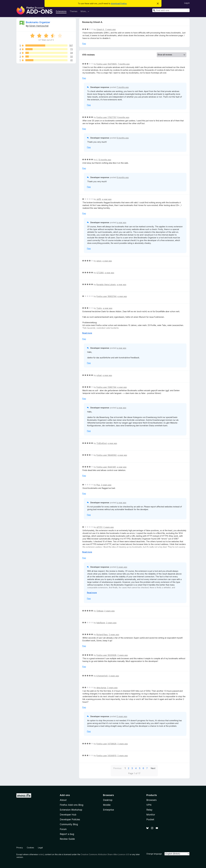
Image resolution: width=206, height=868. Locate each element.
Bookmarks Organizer (38, 22)
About (63, 800)
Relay (149, 810)
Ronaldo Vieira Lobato (106, 284)
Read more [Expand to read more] (87, 333)
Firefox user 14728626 (106, 744)
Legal (40, 848)
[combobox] (171, 10)
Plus (98, 485)
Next (153, 768)
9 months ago (123, 117)
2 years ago (111, 29)
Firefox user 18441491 (106, 467)
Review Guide (67, 839)
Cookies (30, 848)
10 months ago (105, 160)
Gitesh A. (100, 29)
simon (99, 261)
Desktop (108, 800)
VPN (149, 805)
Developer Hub (68, 815)
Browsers (151, 800)
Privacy (20, 848)
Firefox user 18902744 (106, 296)
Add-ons (65, 795)
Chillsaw (100, 611)
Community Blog (69, 824)
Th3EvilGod (101, 443)
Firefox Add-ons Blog (72, 805)
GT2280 (100, 273)
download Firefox (119, 3)
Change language (154, 854)
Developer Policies (70, 819)
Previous (117, 768)
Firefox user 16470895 (107, 64)
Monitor (151, 815)
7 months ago (124, 64)
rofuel (99, 375)
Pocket (150, 819)
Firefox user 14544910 (106, 756)
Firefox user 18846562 (106, 455)
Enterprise (108, 810)
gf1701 (99, 527)
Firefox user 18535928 (106, 655)
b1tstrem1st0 (102, 676)
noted (41, 854)
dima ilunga (101, 688)
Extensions (61, 11)
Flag (84, 44)
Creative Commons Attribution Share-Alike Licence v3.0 (105, 854)
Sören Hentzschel (39, 26)
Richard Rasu (102, 635)
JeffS (99, 199)
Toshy (99, 308)
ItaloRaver (101, 623)
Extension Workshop (71, 810)
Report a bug (67, 834)
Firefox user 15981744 (106, 387)
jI (97, 160)
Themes (74, 11)
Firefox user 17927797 (106, 117)
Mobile (107, 805)
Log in (187, 3)
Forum (63, 829)
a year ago (107, 199)
